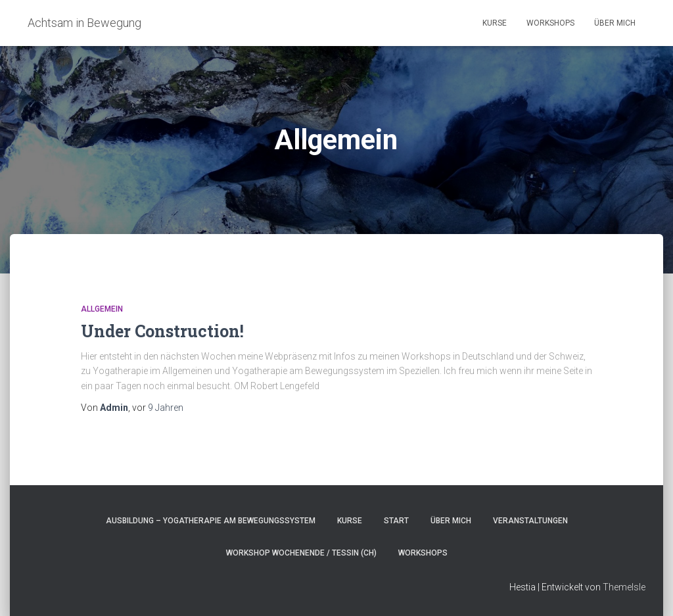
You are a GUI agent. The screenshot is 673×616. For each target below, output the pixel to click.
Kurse (495, 23)
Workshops (550, 23)
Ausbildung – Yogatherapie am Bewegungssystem (211, 521)
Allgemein (102, 309)
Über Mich (615, 23)
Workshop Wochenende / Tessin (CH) (301, 553)
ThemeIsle (624, 587)
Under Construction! (162, 331)
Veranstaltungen (530, 521)
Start (396, 521)
